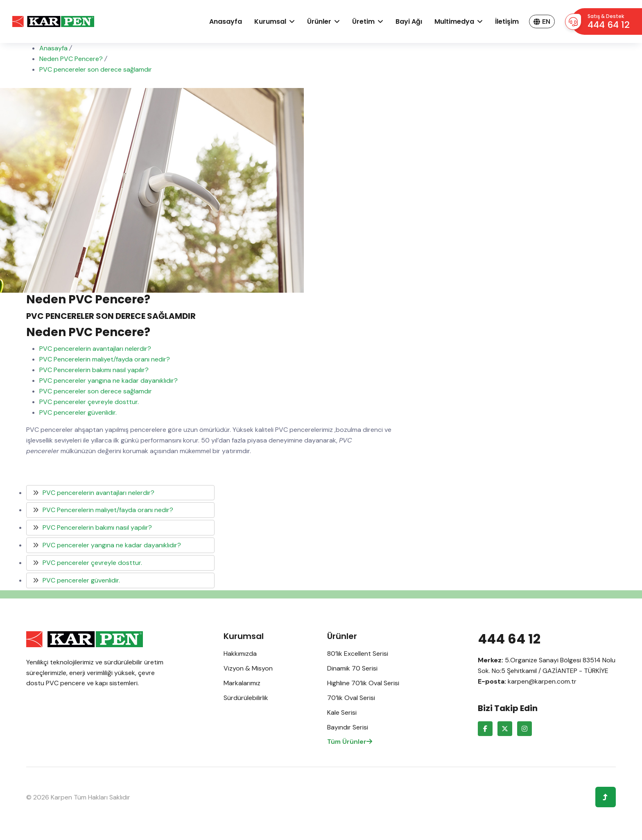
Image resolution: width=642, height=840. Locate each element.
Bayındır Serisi (348, 727)
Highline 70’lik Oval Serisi (363, 683)
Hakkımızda (240, 654)
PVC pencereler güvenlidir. (78, 412)
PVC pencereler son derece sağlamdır (96, 391)
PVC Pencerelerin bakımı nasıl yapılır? (94, 370)
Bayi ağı (409, 21)
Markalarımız (242, 683)
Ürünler (319, 21)
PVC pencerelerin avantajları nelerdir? (95, 349)
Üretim (363, 21)
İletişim (507, 21)
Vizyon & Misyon (248, 668)
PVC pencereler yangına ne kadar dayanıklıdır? (109, 380)
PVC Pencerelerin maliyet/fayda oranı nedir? (105, 359)
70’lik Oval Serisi (351, 698)
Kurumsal (270, 21)
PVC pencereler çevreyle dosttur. (89, 402)
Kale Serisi (342, 712)
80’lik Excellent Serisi (358, 654)
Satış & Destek (609, 22)
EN (542, 21)
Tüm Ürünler (350, 742)
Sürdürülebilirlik (246, 698)
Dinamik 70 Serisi (352, 668)
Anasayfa (226, 21)
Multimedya (454, 21)
